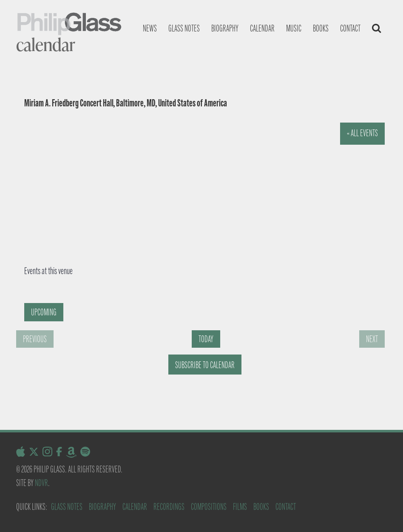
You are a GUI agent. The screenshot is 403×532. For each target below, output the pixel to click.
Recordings (169, 507)
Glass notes (184, 28)
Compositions (209, 507)
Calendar (262, 28)
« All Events (362, 133)
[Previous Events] (35, 339)
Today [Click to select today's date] (206, 339)
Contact (350, 28)
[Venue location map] (188, 187)
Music (294, 28)
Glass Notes (67, 507)
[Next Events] (372, 339)
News (150, 28)
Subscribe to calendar (205, 365)
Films (240, 507)
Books (321, 28)
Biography (225, 28)
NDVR (41, 483)
